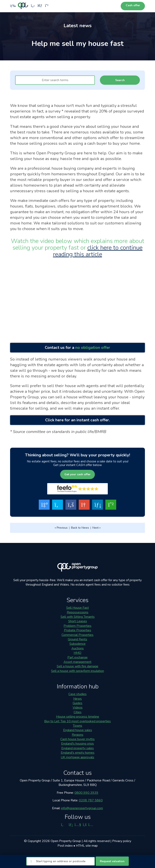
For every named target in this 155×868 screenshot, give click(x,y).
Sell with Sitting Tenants (78, 617)
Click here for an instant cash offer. (77, 420)
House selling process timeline (78, 717)
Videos (78, 708)
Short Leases (78, 621)
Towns (77, 726)
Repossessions (78, 612)
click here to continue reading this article (98, 251)
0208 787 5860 (91, 800)
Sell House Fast (77, 608)
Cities (78, 712)
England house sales (78, 730)
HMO (77, 653)
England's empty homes (78, 753)
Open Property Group (66, 841)
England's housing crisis (77, 744)
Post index (65, 846)
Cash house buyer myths (77, 739)
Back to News (80, 528)
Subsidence (77, 644)
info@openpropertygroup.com (82, 808)
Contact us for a (77, 348)
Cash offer (133, 5)
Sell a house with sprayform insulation (77, 671)
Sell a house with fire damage (77, 666)
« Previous (61, 528)
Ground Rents (77, 639)
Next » (96, 528)
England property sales (78, 748)
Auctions (78, 648)
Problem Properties (77, 626)
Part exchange (77, 657)
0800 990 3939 (86, 793)
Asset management (77, 662)
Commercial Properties (77, 635)
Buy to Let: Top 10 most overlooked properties (77, 721)
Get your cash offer (77, 474)
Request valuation (112, 861)
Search (120, 80)
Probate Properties (78, 630)
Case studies (77, 694)
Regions (78, 735)
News (77, 699)
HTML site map (87, 846)
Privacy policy (122, 841)
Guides (77, 703)
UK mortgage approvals (77, 757)
